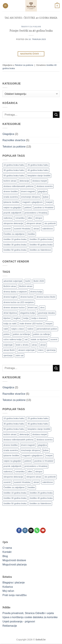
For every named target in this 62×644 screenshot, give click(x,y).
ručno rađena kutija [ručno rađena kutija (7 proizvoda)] (12, 339)
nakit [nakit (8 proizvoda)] (6, 329)
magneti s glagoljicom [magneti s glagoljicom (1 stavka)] (32, 202)
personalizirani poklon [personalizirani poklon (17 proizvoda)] (47, 329)
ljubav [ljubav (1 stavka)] (46, 197)
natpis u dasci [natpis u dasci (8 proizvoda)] (18, 329)
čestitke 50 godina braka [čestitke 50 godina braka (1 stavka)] (15, 250)
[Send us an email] (31, 530)
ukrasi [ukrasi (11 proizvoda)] (43, 345)
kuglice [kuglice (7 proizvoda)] (17, 318)
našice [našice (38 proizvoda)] (30, 329)
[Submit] (56, 115)
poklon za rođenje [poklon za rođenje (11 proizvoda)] (42, 334)
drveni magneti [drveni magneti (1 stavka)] (28, 191)
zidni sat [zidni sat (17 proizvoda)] (20, 355)
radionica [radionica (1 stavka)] (8, 218)
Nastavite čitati (31, 54)
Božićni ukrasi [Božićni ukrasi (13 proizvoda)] (26, 286)
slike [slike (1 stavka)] (30, 218)
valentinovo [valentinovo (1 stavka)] (48, 229)
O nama (7, 548)
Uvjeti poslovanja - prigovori (19, 621)
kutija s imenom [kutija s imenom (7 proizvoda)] (39, 318)
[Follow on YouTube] (43, 530)
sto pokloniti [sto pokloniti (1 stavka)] (50, 223)
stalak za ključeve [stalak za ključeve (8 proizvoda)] (39, 339)
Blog (5, 556)
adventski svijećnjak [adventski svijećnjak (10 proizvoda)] (13, 281)
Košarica (8, 587)
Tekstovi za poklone (31, 27)
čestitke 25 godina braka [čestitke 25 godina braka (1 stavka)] (41, 239)
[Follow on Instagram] (25, 530)
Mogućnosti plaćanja (15, 565)
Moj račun (8, 591)
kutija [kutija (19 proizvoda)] (26, 318)
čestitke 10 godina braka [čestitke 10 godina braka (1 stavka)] (15, 239)
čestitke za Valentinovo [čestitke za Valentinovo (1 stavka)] (40, 250)
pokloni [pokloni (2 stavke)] (28, 207)
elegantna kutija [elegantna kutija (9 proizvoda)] (28, 313)
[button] (5, 6)
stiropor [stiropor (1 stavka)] (39, 218)
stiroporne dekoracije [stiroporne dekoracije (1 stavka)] (13, 223)
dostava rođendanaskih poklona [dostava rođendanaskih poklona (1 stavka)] (18, 186)
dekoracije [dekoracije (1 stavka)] (24, 181)
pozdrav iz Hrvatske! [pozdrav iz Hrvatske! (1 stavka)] (44, 207)
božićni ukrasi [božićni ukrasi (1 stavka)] (10, 181)
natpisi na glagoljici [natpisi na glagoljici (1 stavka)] (12, 207)
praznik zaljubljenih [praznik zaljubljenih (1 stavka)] (12, 213)
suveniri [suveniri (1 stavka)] (7, 229)
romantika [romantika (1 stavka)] (20, 218)
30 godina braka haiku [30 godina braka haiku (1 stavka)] (14, 170)
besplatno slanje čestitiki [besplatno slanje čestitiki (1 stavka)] (39, 176)
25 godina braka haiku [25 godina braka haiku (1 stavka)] (38, 165)
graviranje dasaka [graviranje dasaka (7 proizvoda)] (47, 313)
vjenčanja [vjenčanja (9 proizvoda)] (51, 350)
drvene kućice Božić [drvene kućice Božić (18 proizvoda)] (46, 297)
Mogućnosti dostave (14, 560)
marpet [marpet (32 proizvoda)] (49, 324)
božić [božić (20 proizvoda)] (28, 281)
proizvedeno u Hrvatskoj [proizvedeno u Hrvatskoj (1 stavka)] (36, 213)
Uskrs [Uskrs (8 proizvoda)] (41, 350)
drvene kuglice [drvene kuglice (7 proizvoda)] (10, 297)
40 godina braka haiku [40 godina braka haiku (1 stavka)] (38, 170)
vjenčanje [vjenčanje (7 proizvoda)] (8, 355)
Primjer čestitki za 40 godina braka (31, 31)
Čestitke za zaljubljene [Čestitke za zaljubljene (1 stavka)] (14, 234)
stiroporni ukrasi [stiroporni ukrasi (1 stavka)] (34, 223)
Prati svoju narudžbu (15, 595)
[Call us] (37, 530)
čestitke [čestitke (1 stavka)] (31, 234)
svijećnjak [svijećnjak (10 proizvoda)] (8, 345)
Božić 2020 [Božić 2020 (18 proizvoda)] (39, 281)
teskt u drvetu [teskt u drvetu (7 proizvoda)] (22, 345)
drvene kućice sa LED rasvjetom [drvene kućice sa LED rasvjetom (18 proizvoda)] (19, 302)
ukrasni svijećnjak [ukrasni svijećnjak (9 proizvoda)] (26, 350)
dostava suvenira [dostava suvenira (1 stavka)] (45, 186)
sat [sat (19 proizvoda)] (26, 339)
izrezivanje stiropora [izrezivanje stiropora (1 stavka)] (30, 197)
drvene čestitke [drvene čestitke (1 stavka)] (11, 191)
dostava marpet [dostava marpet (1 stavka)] (40, 181)
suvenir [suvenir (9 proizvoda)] (54, 339)
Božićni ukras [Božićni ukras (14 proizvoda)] (10, 286)
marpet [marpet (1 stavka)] (49, 202)
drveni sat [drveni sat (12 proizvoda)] (32, 308)
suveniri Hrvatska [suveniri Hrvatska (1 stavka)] (22, 229)
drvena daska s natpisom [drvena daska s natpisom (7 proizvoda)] (15, 292)
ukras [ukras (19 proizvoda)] (34, 345)
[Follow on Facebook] (19, 530)
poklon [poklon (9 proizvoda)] (7, 334)
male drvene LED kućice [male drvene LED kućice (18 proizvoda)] (31, 324)
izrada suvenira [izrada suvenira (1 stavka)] (11, 197)
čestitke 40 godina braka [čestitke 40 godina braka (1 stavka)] (41, 245)
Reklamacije (10, 626)
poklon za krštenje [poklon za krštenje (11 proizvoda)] (21, 334)
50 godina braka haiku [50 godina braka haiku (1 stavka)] (14, 176)
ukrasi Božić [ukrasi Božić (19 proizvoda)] (9, 350)
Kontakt (7, 552)
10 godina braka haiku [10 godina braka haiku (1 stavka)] (14, 165)
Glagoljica (8, 134)
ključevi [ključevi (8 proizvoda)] (7, 318)
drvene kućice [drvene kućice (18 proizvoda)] (27, 297)
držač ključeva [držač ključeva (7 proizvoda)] (10, 313)
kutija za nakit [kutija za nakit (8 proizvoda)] (10, 324)
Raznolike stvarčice (14, 140)
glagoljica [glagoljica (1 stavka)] (42, 191)
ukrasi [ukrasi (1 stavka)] (36, 229)
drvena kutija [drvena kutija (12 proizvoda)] (36, 292)
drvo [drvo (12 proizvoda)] (42, 308)
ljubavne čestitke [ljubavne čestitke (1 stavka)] (11, 202)
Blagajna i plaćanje (14, 583)
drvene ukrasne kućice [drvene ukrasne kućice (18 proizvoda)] (14, 308)
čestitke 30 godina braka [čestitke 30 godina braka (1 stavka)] (15, 245)
